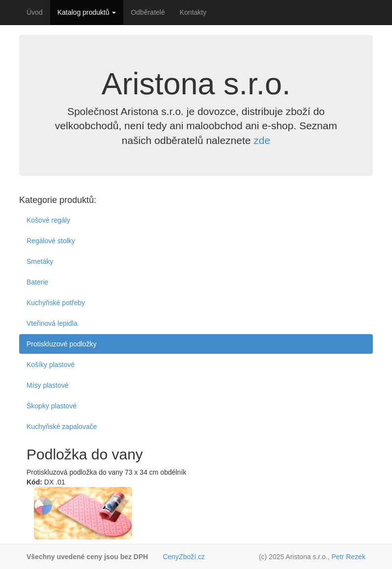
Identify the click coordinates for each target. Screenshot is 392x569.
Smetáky (40, 261)
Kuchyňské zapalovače (62, 427)
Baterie (37, 282)
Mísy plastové (48, 385)
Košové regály (48, 220)
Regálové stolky (51, 241)
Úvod (35, 12)
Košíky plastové (51, 365)
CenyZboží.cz (184, 557)
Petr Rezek (349, 557)
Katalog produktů (87, 12)
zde (262, 140)
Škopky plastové (52, 406)
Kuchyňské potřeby (56, 303)
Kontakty (193, 12)
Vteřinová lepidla (52, 323)
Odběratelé (148, 12)
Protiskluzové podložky (61, 344)
